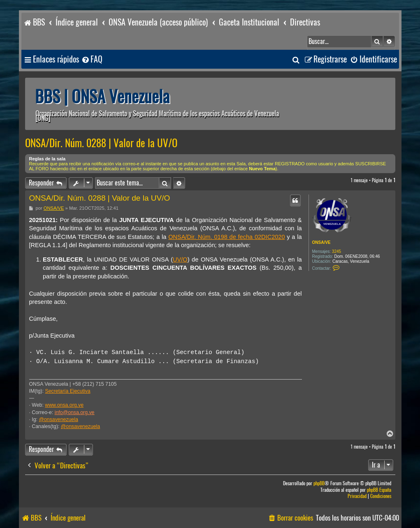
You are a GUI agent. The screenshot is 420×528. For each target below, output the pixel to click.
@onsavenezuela (58, 419)
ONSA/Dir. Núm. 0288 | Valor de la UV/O (101, 143)
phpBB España (379, 490)
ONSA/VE (321, 242)
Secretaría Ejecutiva (68, 391)
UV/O (180, 259)
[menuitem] (92, 59)
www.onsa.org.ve (64, 405)
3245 (336, 251)
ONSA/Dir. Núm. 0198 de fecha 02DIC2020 (226, 237)
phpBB (319, 483)
